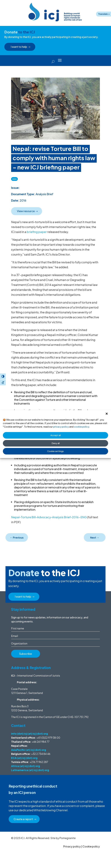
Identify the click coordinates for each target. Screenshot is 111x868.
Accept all (56, 435)
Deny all (56, 443)
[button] (107, 414)
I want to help (19, 47)
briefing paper (37, 232)
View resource (26, 211)
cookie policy (81, 427)
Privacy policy (72, 846)
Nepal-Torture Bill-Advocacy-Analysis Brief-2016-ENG (49, 517)
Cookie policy (91, 846)
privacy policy (61, 427)
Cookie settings (55, 451)
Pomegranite (67, 838)
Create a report (24, 819)
